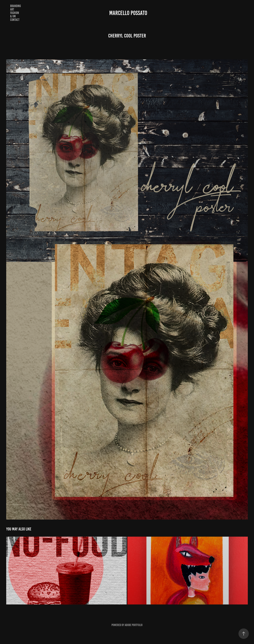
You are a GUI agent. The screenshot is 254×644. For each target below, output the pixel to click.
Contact (15, 20)
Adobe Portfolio (134, 625)
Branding (16, 6)
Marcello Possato (128, 13)
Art (12, 9)
